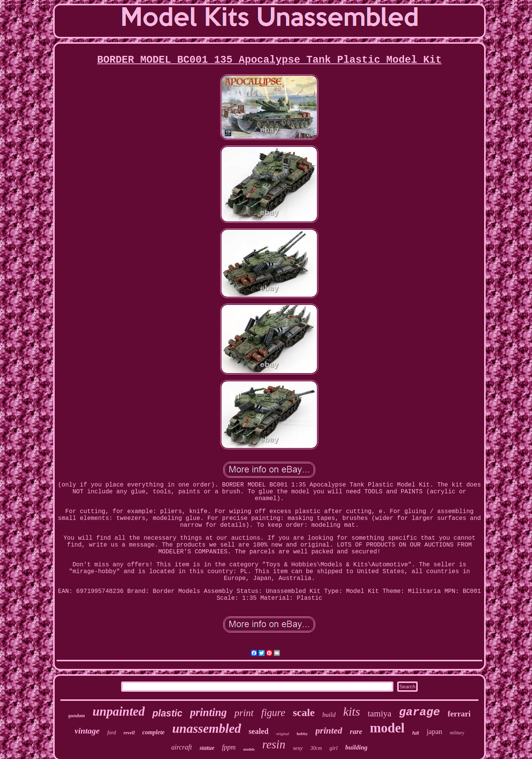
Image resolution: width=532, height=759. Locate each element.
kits (352, 711)
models (249, 749)
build (329, 715)
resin (274, 744)
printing (208, 712)
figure (273, 713)
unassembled (206, 728)
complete (154, 732)
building (356, 747)
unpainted (119, 711)
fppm (229, 747)
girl (334, 748)
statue (207, 748)
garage (420, 712)
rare (356, 731)
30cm (316, 748)
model (387, 728)
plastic (167, 713)
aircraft (182, 747)
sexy (298, 748)
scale (304, 712)
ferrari (459, 714)
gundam (77, 715)
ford (111, 733)
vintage (87, 731)
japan (434, 731)
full (415, 733)
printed (329, 730)
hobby (302, 734)
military (457, 733)
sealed (259, 731)
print (244, 713)
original (283, 734)
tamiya (380, 714)
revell (129, 733)
